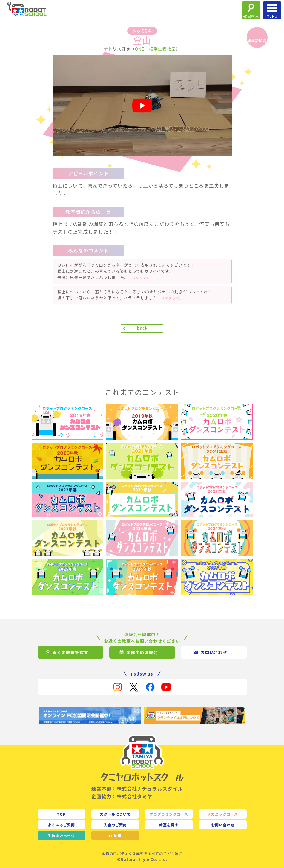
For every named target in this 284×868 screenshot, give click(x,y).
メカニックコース (223, 814)
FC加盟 (115, 836)
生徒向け (61, 836)
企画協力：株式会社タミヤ (122, 796)
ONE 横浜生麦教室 (155, 49)
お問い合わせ (223, 825)
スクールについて (115, 814)
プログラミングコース (169, 814)
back (142, 328)
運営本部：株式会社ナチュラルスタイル (137, 788)
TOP (61, 814)
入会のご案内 (115, 825)
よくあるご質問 (61, 825)
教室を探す (169, 825)
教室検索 (251, 16)
